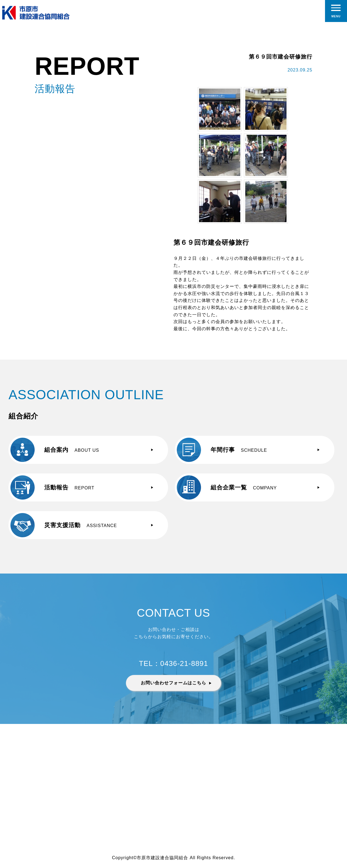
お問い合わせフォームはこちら (173, 683)
